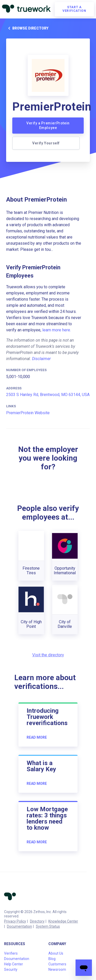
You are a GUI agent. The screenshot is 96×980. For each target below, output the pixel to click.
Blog (52, 959)
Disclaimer (41, 359)
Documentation (19, 926)
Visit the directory (48, 655)
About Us (56, 953)
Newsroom (57, 969)
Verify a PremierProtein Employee (48, 125)
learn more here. (57, 330)
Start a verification (74, 9)
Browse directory (27, 28)
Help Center (14, 964)
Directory (37, 921)
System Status (48, 926)
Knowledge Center (63, 921)
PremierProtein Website (28, 413)
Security (11, 969)
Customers (57, 964)
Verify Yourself (46, 143)
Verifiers (11, 953)
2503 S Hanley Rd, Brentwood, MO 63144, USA (48, 395)
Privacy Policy (15, 921)
